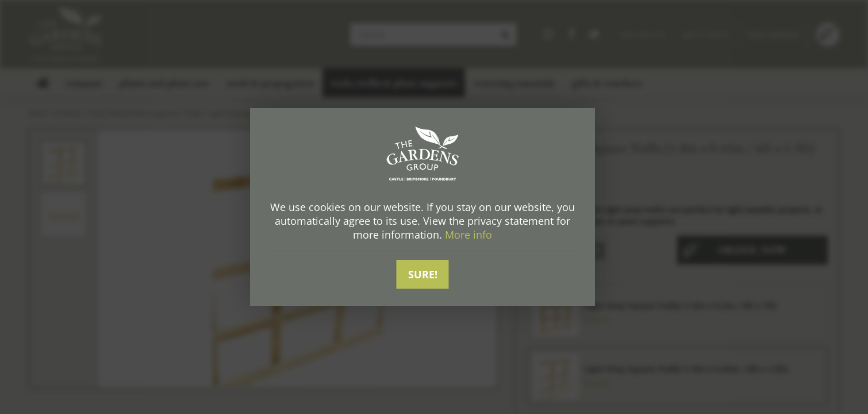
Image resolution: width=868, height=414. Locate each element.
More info (468, 235)
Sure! (423, 274)
